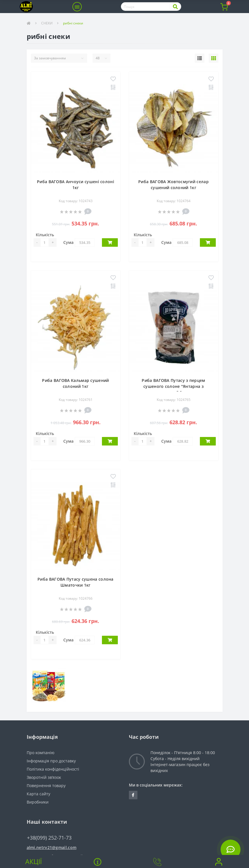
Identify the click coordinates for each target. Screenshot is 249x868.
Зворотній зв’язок (44, 777)
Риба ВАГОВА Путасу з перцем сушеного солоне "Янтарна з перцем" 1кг (173, 386)
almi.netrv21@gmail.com (52, 847)
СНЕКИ (47, 23)
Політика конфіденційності (53, 769)
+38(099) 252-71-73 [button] (49, 838)
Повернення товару (46, 786)
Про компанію (41, 753)
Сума (68, 242)
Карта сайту (38, 794)
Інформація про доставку (51, 761)
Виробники (38, 802)
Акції (34, 861)
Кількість (45, 235)
